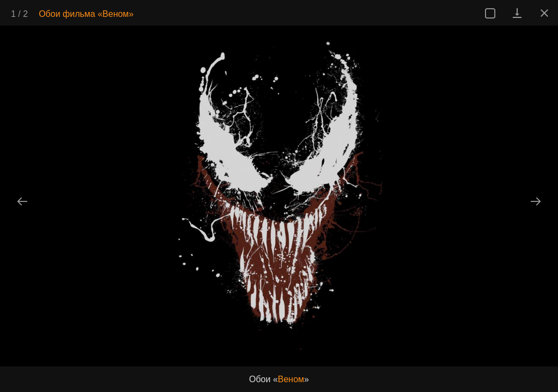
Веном (291, 379)
